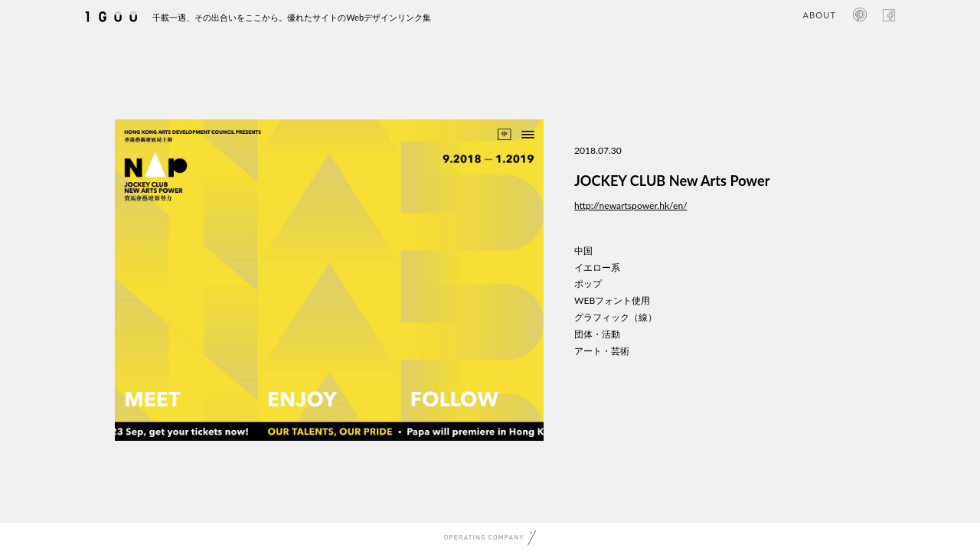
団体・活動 (597, 334)
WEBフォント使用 (612, 300)
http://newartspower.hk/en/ (631, 205)
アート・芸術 (602, 351)
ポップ (588, 284)
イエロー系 (597, 267)
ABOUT (820, 15)
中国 (583, 251)
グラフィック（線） (616, 317)
